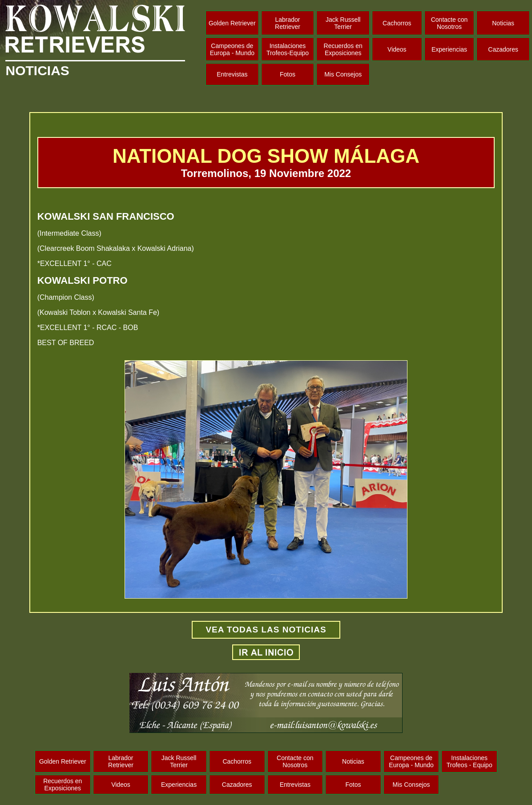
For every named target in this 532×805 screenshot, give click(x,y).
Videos (397, 49)
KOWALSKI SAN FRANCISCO (106, 216)
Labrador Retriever (288, 23)
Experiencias (449, 49)
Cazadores (503, 49)
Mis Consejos (343, 74)
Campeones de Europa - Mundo (232, 49)
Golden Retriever (232, 23)
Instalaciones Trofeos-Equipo (288, 49)
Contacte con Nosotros (449, 23)
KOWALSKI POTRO (83, 280)
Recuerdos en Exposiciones (343, 49)
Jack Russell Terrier (343, 23)
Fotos (288, 74)
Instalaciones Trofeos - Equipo (470, 761)
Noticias (503, 23)
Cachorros (397, 23)
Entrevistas (232, 74)
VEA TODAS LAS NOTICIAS (266, 630)
